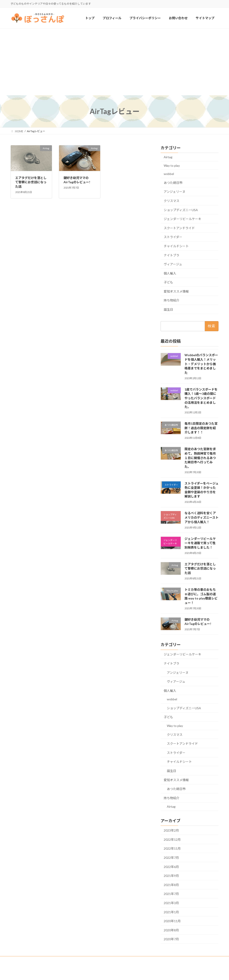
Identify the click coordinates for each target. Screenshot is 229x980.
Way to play (172, 165)
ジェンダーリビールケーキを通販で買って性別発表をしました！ (200, 543)
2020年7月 (171, 939)
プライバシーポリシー (28, 960)
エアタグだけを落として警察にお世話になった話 (31, 182)
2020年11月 (172, 921)
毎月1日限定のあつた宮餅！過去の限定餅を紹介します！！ (201, 428)
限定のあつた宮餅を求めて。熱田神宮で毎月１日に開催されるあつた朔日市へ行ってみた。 (200, 458)
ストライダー (173, 237)
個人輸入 (170, 273)
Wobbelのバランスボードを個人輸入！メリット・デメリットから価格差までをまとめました (201, 364)
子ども (168, 282)
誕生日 (168, 309)
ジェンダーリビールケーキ (182, 219)
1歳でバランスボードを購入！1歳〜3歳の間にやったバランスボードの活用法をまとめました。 (201, 398)
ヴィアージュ (173, 264)
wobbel (169, 174)
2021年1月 (171, 912)
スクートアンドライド (179, 228)
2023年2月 (171, 831)
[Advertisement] (114, 62)
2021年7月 (171, 894)
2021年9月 (171, 876)
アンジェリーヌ (175, 192)
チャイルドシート (176, 246)
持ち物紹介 (172, 301)
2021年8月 (171, 885)
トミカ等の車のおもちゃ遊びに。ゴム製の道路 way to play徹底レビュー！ (201, 596)
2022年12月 (172, 840)
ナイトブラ (172, 255)
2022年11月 (172, 849)
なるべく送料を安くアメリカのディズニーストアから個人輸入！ (201, 518)
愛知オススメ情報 (176, 291)
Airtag (168, 157)
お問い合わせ (58, 960)
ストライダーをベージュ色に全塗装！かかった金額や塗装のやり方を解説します (201, 490)
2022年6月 (171, 867)
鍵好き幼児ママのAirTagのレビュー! (198, 622)
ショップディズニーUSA (181, 210)
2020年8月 (171, 930)
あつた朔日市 (173, 183)
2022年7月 (171, 858)
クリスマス (172, 201)
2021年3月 (171, 903)
